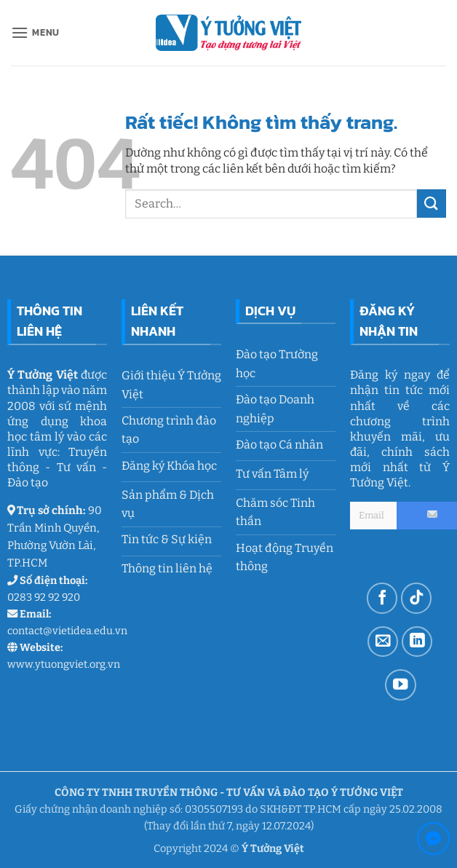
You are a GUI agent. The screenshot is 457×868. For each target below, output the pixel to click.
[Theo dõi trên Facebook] (382, 598)
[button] (35, 32)
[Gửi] (432, 204)
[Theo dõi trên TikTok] (417, 598)
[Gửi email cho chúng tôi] (383, 642)
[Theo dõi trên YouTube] (401, 685)
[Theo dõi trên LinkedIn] (417, 642)
